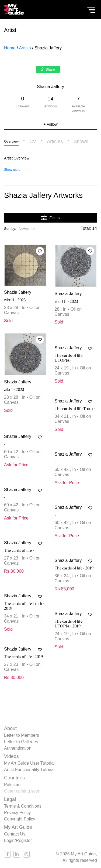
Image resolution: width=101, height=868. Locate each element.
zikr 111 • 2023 (66, 302)
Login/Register (18, 840)
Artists (25, 48)
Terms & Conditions (23, 806)
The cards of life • (19, 550)
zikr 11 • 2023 (15, 300)
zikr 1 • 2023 (14, 390)
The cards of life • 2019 (74, 568)
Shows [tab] (81, 141)
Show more (12, 170)
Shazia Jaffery (18, 292)
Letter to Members (22, 735)
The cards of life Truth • (75, 409)
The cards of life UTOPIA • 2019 (69, 624)
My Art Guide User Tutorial (29, 763)
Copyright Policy (20, 819)
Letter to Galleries (21, 742)
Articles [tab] (55, 141)
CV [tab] (33, 141)
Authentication (18, 748)
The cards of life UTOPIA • (69, 358)
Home (10, 48)
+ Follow (50, 124)
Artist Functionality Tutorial (29, 770)
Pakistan (12, 785)
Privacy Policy (18, 813)
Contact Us (15, 834)
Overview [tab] (11, 141)
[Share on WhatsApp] (49, 71)
